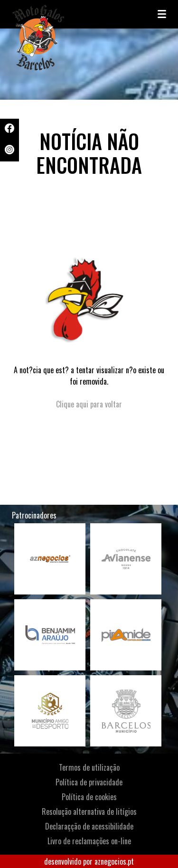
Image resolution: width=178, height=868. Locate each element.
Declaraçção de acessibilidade (89, 826)
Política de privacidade (89, 782)
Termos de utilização (89, 767)
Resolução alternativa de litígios (89, 811)
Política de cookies (89, 797)
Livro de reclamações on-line (89, 841)
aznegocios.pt (114, 861)
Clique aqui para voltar (89, 404)
